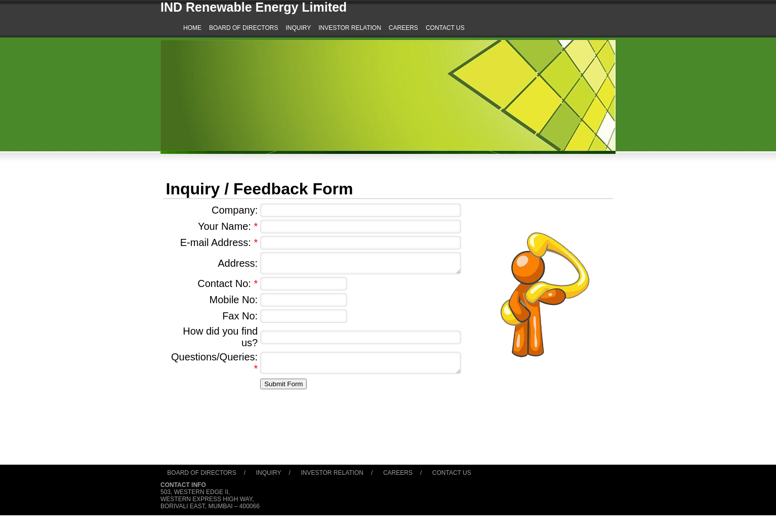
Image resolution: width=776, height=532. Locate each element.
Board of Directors (201, 473)
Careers (398, 473)
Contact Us (452, 473)
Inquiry (269, 473)
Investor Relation (332, 473)
